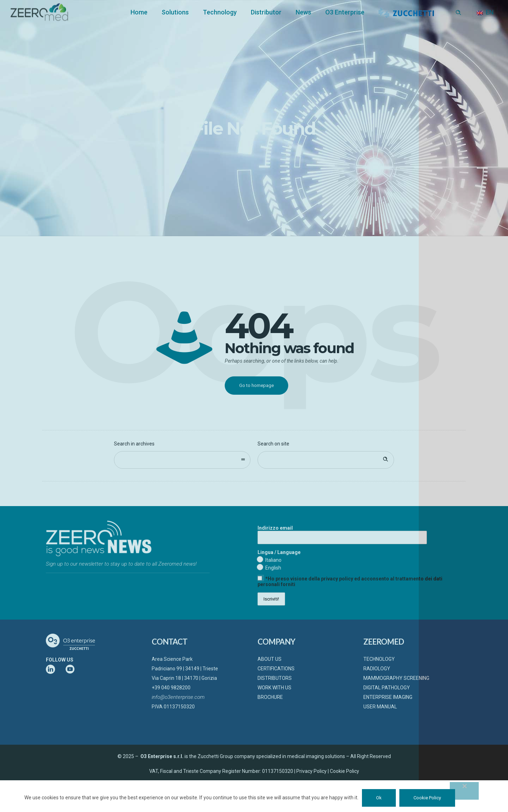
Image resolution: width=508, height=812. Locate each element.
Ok (379, 798)
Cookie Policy (427, 798)
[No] (464, 791)
